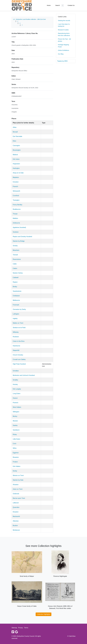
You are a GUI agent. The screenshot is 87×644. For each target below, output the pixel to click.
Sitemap (14, 628)
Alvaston (16, 485)
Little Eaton (16, 439)
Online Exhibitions (63, 50)
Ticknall (15, 255)
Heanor (15, 398)
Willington (16, 412)
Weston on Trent (18, 475)
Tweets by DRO (62, 61)
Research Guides (63, 30)
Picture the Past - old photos (64, 40)
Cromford (16, 196)
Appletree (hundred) (19, 227)
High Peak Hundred (19, 364)
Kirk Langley (17, 389)
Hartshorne (16, 346)
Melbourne (16, 300)
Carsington (16, 146)
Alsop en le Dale (18, 173)
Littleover (16, 503)
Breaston (16, 457)
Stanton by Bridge (19, 241)
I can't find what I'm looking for (64, 25)
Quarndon (16, 507)
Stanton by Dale (18, 480)
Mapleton (16, 177)
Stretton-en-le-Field (19, 328)
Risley (15, 434)
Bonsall (15, 132)
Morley (15, 416)
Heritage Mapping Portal (63, 46)
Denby (15, 471)
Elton (14, 141)
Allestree (16, 521)
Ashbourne (16, 223)
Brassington (17, 150)
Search (58, 5)
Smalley (15, 380)
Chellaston (16, 296)
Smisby (15, 246)
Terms (26, 628)
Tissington (16, 200)
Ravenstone (17, 259)
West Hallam (17, 407)
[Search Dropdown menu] (63, 5)
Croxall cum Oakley (19, 359)
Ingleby (15, 318)
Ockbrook (16, 494)
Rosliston (16, 337)
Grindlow (16, 371)
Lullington (16, 314)
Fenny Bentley (17, 205)
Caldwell (16, 278)
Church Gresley (18, 355)
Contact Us (71, 5)
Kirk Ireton (16, 159)
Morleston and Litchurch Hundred (24, 375)
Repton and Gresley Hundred (22, 237)
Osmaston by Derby (19, 309)
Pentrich (16, 403)
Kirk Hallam (17, 466)
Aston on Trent (18, 489)
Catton (15, 268)
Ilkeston (15, 421)
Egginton (16, 453)
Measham (16, 250)
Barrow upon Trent (19, 498)
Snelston (16, 232)
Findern (15, 462)
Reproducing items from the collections (64, 34)
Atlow (15, 127)
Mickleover (16, 530)
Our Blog (61, 54)
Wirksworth (16, 191)
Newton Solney (18, 273)
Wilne (15, 448)
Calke (15, 264)
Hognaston (16, 164)
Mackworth (16, 516)
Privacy (21, 628)
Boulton (15, 526)
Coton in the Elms (19, 341)
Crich (14, 444)
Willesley (16, 332)
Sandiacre (16, 430)
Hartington (16, 168)
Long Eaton (17, 394)
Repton (15, 282)
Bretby (15, 287)
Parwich (15, 186)
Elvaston (16, 512)
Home (49, 5)
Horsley (15, 384)
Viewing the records (64, 20)
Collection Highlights (44, 614)
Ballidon (15, 218)
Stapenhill (16, 350)
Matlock (15, 155)
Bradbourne (17, 209)
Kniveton (16, 182)
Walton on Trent (18, 323)
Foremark (16, 305)
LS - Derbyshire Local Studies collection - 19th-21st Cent (29, 19)
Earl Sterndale (17, 136)
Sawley (15, 425)
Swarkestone (17, 291)
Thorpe (15, 214)
